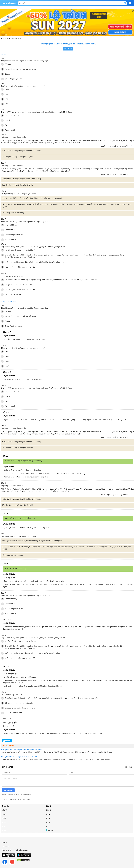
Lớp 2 (48, 826)
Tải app (50, 830)
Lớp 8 (48, 814)
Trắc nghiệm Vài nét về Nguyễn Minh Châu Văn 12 (19, 757)
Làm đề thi (68, 49)
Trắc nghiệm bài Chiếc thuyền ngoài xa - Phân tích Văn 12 (22, 750)
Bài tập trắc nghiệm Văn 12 (11, 38)
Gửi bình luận (8, 790)
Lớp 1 (4, 830)
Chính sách (6, 846)
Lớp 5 (4, 822)
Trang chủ (6, 806)
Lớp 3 (4, 826)
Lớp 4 (48, 822)
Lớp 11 (5, 810)
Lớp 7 (4, 818)
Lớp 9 (4, 814)
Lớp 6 (48, 818)
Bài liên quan (8, 746)
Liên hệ (4, 842)
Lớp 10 (49, 810)
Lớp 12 (49, 806)
